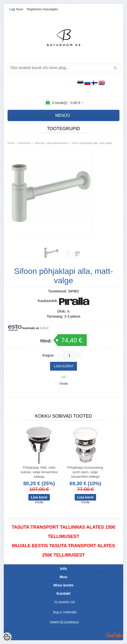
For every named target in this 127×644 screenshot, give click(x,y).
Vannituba (25, 143)
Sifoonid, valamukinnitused (51, 143)
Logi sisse (16, 9)
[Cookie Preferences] (7, 637)
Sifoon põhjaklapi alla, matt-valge (92, 143)
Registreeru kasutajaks (42, 9)
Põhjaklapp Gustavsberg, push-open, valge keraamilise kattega (85, 472)
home (11, 143)
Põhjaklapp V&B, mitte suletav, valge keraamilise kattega (39, 472)
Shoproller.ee (114, 635)
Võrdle (63, 384)
